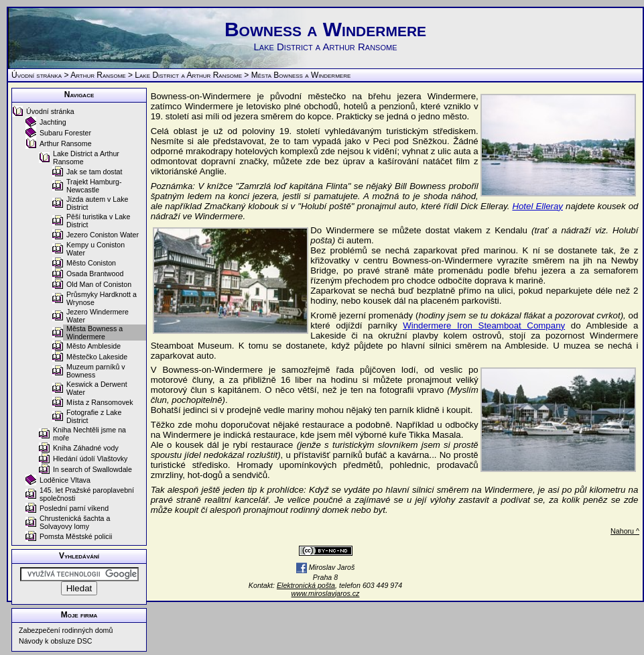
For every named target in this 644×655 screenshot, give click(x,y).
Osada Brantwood (95, 274)
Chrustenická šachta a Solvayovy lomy (75, 522)
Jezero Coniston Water (103, 235)
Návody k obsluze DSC (56, 641)
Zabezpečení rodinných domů (66, 630)
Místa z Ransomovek (100, 402)
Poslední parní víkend (74, 508)
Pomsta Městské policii (76, 536)
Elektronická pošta (306, 585)
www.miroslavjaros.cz (326, 593)
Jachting (53, 122)
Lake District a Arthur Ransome (188, 75)
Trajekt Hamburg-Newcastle (94, 186)
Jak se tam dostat (94, 172)
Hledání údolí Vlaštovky (90, 459)
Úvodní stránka (37, 75)
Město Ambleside (93, 346)
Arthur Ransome (98, 75)
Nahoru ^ (625, 531)
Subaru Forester (65, 133)
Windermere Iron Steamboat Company (484, 325)
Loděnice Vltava (65, 480)
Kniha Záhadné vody (86, 448)
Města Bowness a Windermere (94, 333)
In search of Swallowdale (92, 469)
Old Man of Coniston (99, 284)
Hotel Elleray (537, 206)
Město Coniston (91, 263)
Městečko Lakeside (97, 357)
